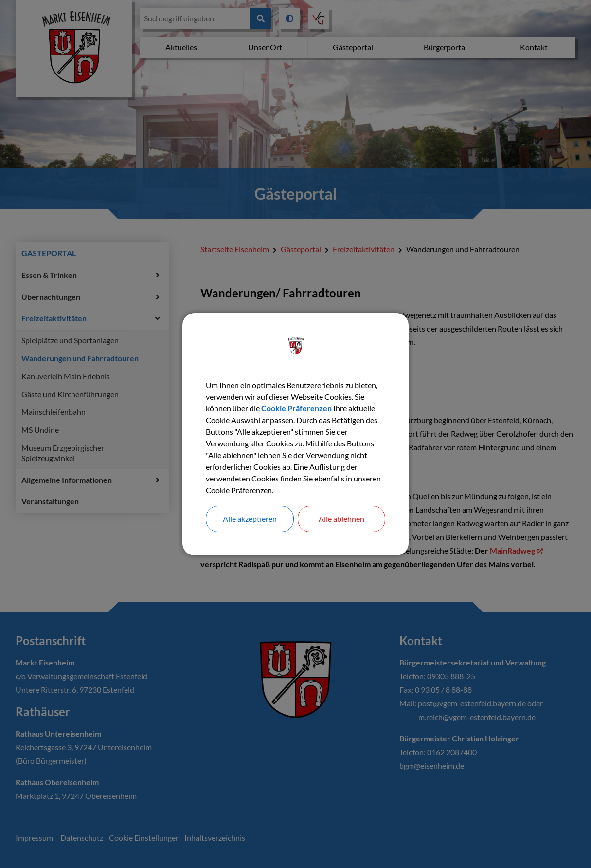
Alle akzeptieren (250, 519)
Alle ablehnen (341, 519)
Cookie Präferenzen (296, 408)
